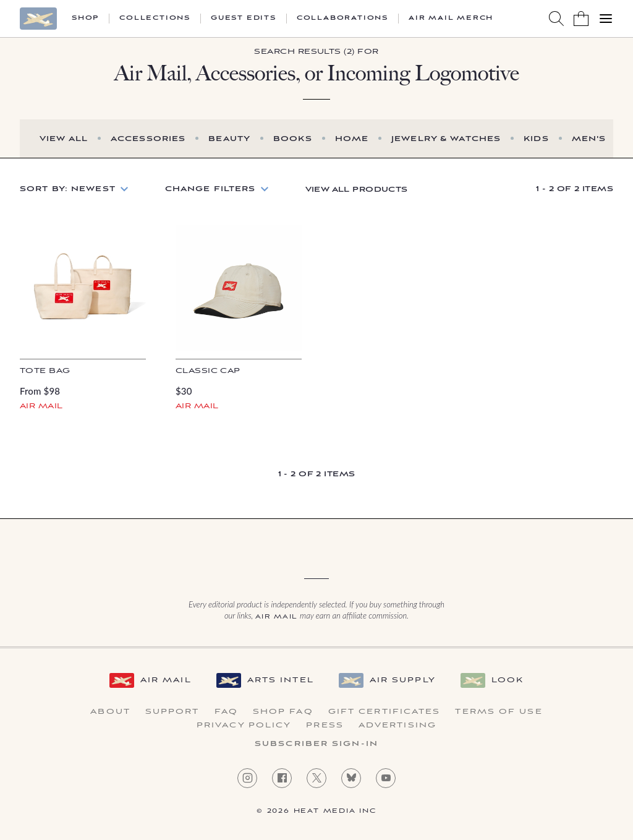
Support (172, 712)
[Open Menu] (606, 19)
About (110, 712)
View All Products (357, 190)
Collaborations (342, 19)
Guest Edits (244, 19)
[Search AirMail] (556, 19)
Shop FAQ (283, 712)
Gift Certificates (384, 712)
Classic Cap (208, 371)
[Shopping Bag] (581, 19)
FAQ (226, 712)
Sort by (68, 189)
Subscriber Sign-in (316, 744)
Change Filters (210, 189)
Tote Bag (45, 371)
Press (325, 726)
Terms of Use (499, 712)
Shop (85, 19)
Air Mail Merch (451, 19)
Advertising (397, 726)
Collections (155, 19)
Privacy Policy (244, 726)
